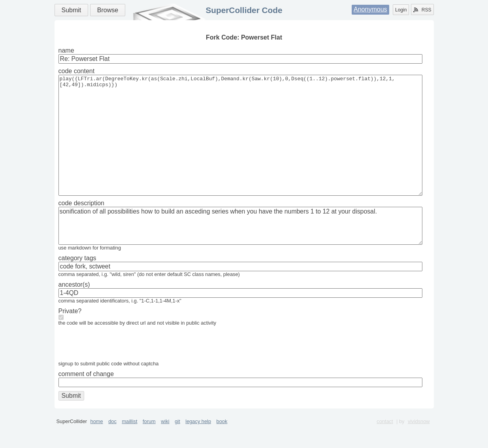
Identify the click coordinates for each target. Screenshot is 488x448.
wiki (165, 445)
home (97, 445)
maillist (129, 445)
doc (112, 445)
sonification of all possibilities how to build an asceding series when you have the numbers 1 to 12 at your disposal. (240, 250)
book (222, 445)
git (177, 445)
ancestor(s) (74, 308)
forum (149, 445)
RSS (422, 10)
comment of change (86, 398)
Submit (72, 10)
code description (82, 227)
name (66, 50)
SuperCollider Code (244, 10)
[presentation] (119, 369)
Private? (70, 335)
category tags (77, 282)
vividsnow (419, 445)
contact (385, 445)
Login (401, 10)
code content (77, 71)
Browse (108, 10)
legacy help (198, 445)
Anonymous (370, 9)
